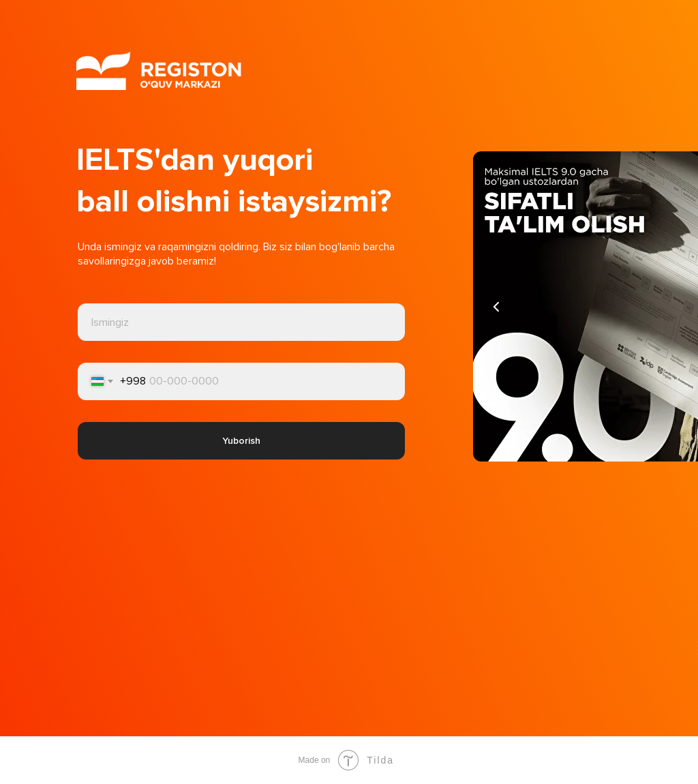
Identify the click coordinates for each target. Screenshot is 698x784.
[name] (241, 322)
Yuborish (241, 441)
